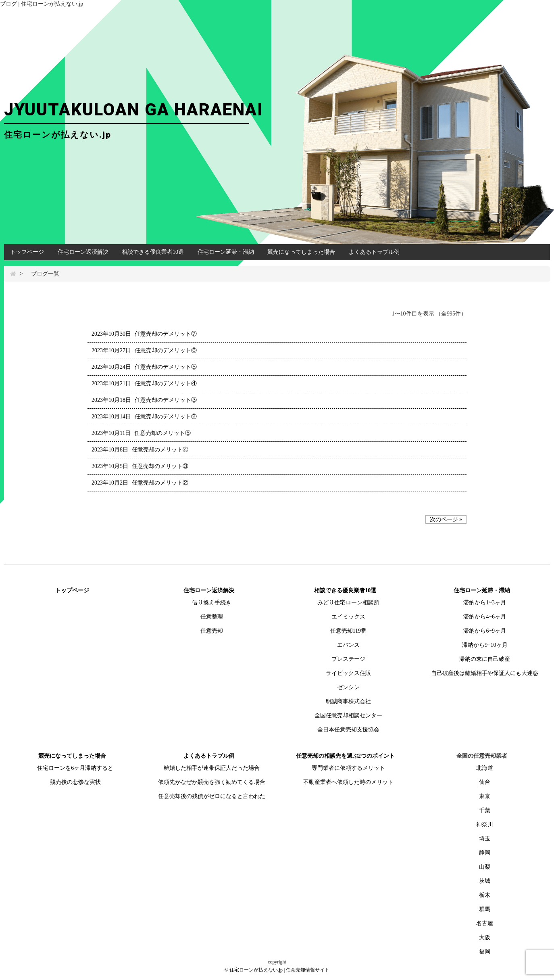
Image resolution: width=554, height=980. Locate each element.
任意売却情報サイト (308, 970)
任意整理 (212, 617)
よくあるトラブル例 (374, 252)
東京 (485, 796)
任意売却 (212, 631)
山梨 (485, 867)
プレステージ (348, 659)
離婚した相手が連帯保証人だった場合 (212, 768)
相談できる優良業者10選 (153, 252)
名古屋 (485, 923)
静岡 (485, 853)
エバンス (348, 645)
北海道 (485, 768)
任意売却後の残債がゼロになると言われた (212, 796)
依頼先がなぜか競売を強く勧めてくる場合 (212, 782)
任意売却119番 (348, 631)
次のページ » (446, 519)
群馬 (485, 909)
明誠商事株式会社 (348, 701)
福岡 (485, 952)
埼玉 (485, 839)
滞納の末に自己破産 (485, 659)
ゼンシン (348, 687)
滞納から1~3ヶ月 (485, 603)
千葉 (485, 810)
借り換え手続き (212, 603)
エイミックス (348, 617)
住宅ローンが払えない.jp (256, 970)
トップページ (27, 252)
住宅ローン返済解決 (83, 252)
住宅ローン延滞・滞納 (226, 252)
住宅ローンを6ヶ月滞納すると (75, 768)
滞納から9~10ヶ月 (485, 645)
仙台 (485, 782)
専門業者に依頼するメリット (348, 768)
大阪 (485, 937)
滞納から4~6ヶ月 (485, 617)
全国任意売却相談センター (348, 716)
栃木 (485, 895)
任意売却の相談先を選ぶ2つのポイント (345, 756)
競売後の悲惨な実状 (75, 782)
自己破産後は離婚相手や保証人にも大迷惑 (485, 673)
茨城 (485, 881)
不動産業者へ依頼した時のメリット (348, 782)
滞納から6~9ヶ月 (485, 631)
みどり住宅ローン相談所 (348, 603)
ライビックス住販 (348, 673)
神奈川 (485, 824)
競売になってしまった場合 (301, 252)
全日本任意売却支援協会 (348, 730)
